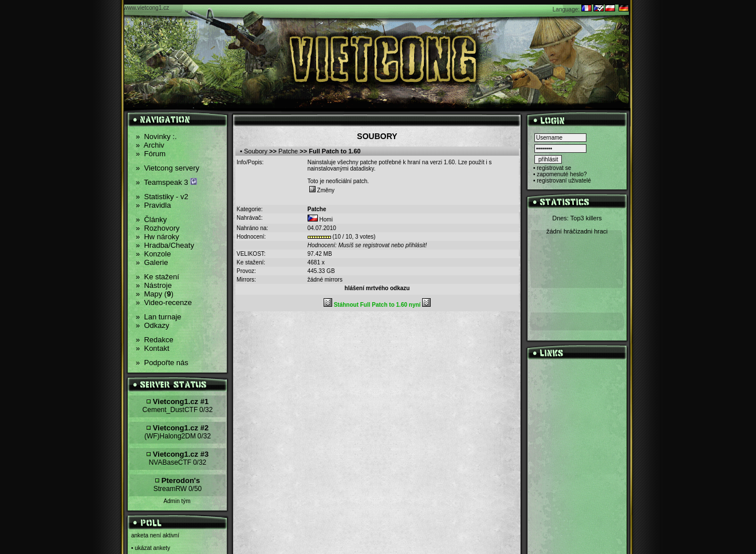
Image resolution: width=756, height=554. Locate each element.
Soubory (256, 151)
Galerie (152, 262)
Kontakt (153, 348)
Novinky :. (156, 136)
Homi (326, 219)
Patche (288, 151)
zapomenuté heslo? (562, 174)
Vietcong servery (168, 168)
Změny (322, 190)
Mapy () (155, 294)
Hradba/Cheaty (165, 245)
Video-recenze (164, 302)
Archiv (150, 145)
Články (151, 219)
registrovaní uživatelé (564, 181)
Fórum (151, 154)
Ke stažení (157, 277)
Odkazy (153, 325)
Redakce (155, 340)
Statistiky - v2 (162, 197)
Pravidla (153, 205)
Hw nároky (157, 237)
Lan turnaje (159, 317)
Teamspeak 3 (166, 182)
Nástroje (154, 285)
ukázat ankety (152, 548)
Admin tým (177, 501)
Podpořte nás (162, 363)
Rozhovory (158, 228)
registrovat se (554, 168)
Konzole (153, 254)
